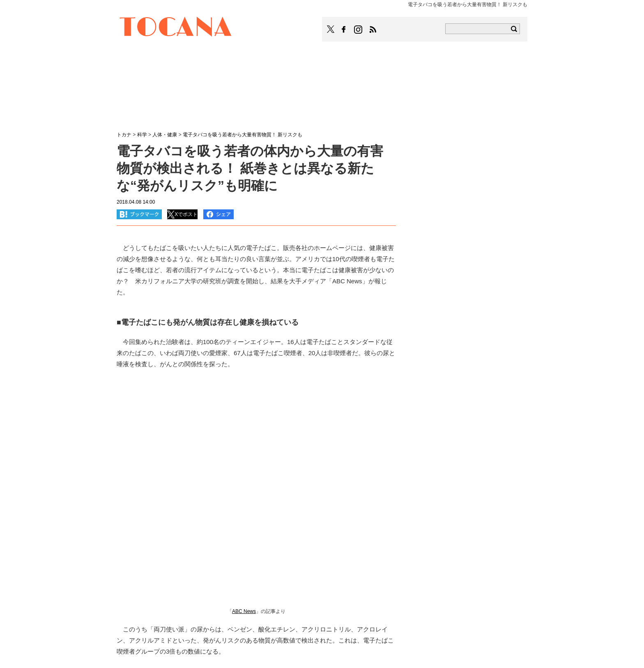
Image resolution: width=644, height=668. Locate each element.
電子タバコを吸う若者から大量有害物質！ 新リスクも (243, 135)
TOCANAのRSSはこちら (373, 30)
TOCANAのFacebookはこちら (344, 30)
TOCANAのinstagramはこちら (359, 30)
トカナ (124, 135)
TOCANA (176, 28)
